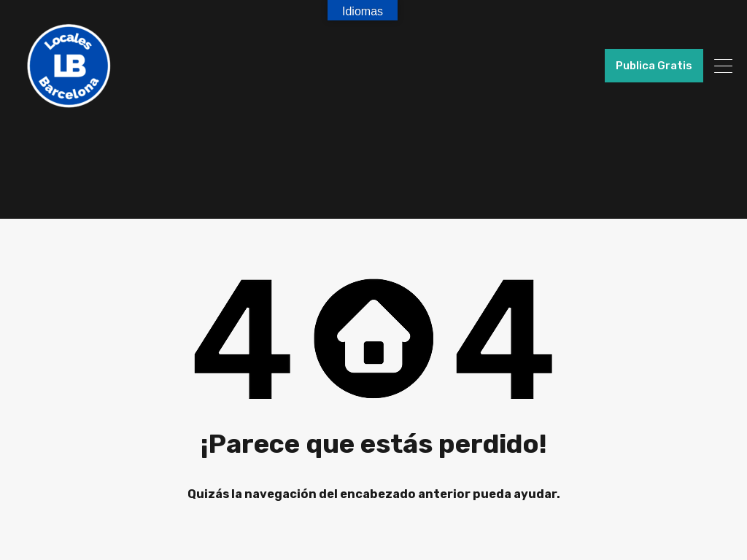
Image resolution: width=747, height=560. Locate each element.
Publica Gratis (654, 66)
